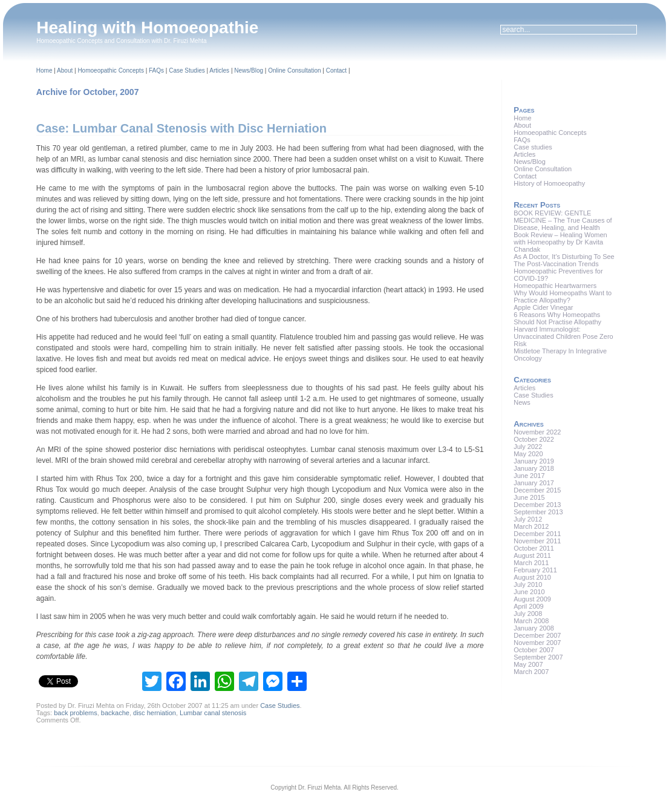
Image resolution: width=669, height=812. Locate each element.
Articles (219, 70)
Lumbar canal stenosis (213, 713)
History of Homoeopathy (549, 183)
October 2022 (534, 439)
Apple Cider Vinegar (543, 307)
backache (115, 713)
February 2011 (535, 570)
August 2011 (532, 555)
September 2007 (538, 657)
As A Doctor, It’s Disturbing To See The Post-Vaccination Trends (564, 260)
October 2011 (534, 548)
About (65, 70)
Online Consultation (294, 70)
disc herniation (155, 713)
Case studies (533, 147)
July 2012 (528, 519)
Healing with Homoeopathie (147, 28)
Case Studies (187, 70)
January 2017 (534, 483)
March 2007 (531, 672)
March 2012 (531, 526)
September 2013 (538, 512)
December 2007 (537, 635)
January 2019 (534, 461)
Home (44, 70)
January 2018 (534, 468)
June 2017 (529, 476)
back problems (76, 713)
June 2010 (529, 592)
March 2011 (531, 563)
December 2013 (537, 505)
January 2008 (534, 628)
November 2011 (537, 541)
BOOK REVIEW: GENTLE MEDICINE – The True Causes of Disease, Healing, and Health (563, 220)
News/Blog (249, 70)
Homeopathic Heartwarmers (555, 286)
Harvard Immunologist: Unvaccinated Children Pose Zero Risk (563, 336)
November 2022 (537, 432)
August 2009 (532, 599)
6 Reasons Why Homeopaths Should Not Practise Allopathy (557, 318)
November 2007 (537, 643)
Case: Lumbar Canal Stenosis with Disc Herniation (181, 128)
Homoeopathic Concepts (111, 70)
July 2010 (528, 584)
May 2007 (528, 664)
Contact (336, 70)
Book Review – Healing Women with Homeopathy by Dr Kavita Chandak (560, 242)
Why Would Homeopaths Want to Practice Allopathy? (563, 296)
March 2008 (531, 621)
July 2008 (528, 614)
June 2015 (529, 497)
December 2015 (537, 490)
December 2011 (537, 534)
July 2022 (528, 447)
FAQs (156, 70)
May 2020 (528, 454)
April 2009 (529, 606)
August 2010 (532, 577)
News (522, 402)
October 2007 (534, 650)
